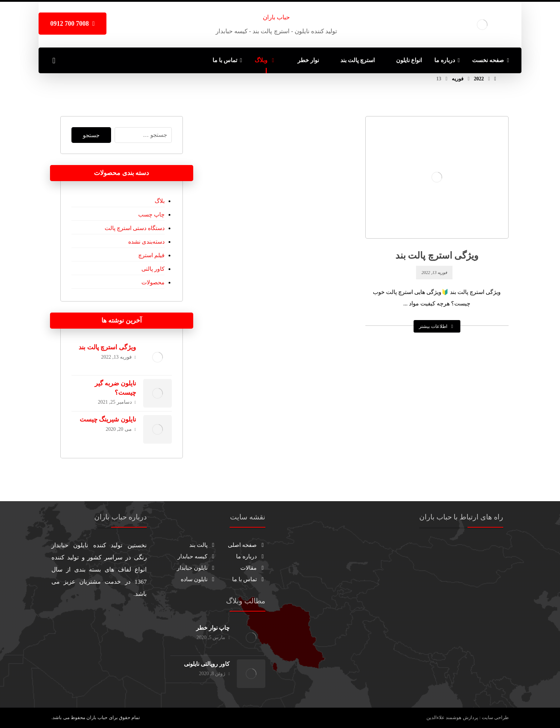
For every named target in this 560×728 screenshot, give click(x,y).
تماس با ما (249, 579)
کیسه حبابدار (197, 556)
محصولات (153, 282)
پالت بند (203, 545)
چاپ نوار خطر (213, 628)
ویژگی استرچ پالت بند (107, 347)
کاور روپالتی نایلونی (207, 664)
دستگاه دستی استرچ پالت (135, 228)
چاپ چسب (151, 215)
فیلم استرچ (151, 255)
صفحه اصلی (247, 545)
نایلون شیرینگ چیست (108, 419)
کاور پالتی (153, 269)
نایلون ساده (198, 579)
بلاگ (160, 201)
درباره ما (251, 556)
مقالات (253, 568)
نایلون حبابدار (196, 568)
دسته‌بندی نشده (146, 242)
